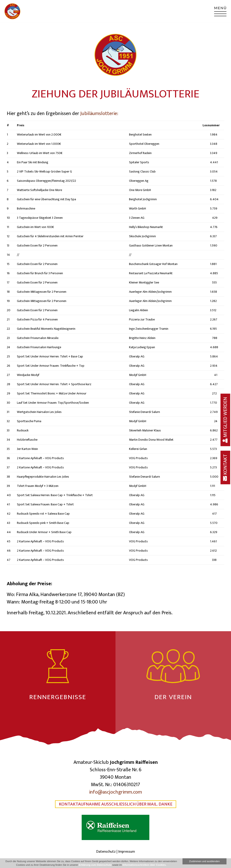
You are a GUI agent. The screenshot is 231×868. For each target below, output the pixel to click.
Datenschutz (106, 852)
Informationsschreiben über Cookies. (144, 865)
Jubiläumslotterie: (99, 114)
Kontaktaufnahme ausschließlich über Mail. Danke (116, 804)
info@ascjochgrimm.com (115, 792)
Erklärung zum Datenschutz (95, 865)
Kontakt (225, 467)
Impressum (127, 852)
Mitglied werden (225, 420)
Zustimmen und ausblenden (204, 861)
